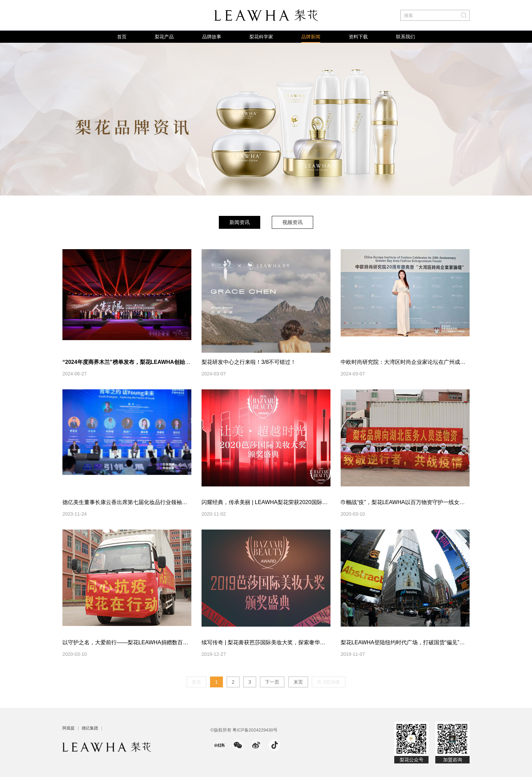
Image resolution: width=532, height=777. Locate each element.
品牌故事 (212, 37)
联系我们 (405, 37)
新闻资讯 (240, 222)
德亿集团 (90, 728)
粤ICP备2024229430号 (255, 730)
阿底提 (69, 728)
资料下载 (358, 37)
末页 (298, 682)
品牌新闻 (311, 37)
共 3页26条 (329, 682)
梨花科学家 (261, 37)
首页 (122, 37)
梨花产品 (164, 37)
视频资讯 (292, 222)
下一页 (272, 682)
